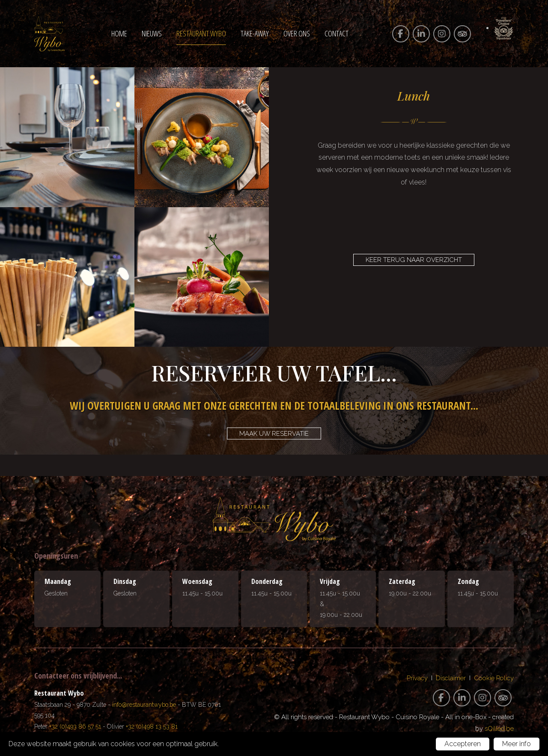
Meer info (517, 744)
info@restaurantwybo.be (144, 705)
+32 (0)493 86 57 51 (75, 726)
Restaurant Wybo (201, 33)
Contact (337, 33)
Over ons (297, 33)
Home (119, 33)
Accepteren (463, 744)
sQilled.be (499, 729)
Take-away (255, 33)
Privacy (417, 678)
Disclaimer (451, 678)
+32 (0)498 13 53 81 (152, 726)
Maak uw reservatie (274, 434)
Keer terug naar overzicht (414, 260)
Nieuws (152, 33)
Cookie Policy (494, 678)
